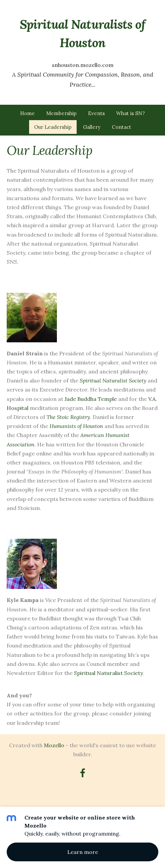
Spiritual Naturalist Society (113, 380)
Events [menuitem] (96, 113)
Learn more (83, 852)
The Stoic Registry (68, 417)
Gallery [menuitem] (92, 127)
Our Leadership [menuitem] (53, 127)
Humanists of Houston (76, 426)
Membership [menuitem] (61, 113)
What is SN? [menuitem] (131, 113)
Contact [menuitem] (121, 127)
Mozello (54, 745)
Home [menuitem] (27, 113)
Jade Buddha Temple (91, 399)
